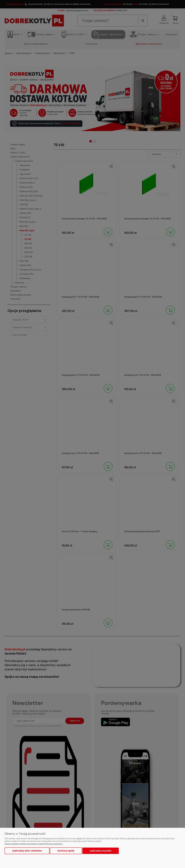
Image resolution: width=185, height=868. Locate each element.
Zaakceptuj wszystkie (101, 851)
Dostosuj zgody (66, 851)
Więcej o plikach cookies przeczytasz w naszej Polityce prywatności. (34, 844)
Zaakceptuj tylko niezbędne (27, 851)
